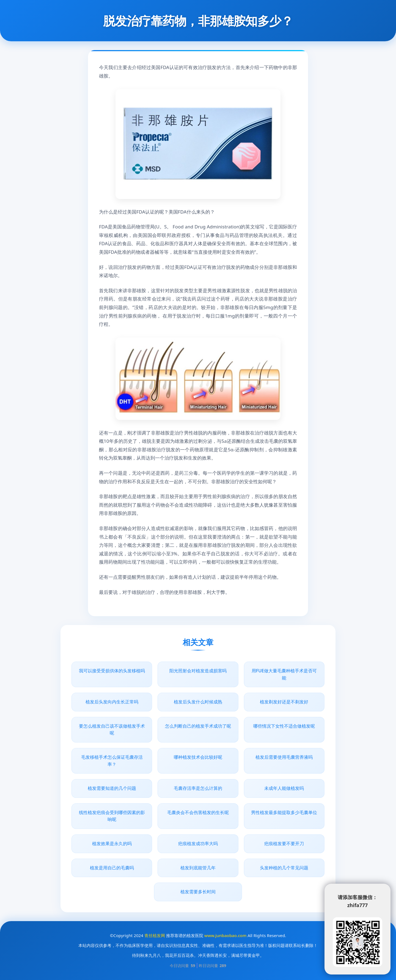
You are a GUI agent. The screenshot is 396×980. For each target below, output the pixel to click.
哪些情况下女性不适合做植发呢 (284, 726)
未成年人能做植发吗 (284, 788)
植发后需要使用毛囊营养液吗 (284, 757)
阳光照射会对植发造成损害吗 (198, 671)
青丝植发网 (155, 935)
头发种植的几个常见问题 (284, 868)
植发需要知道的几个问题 (112, 788)
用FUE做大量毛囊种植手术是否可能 (284, 674)
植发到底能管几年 (198, 868)
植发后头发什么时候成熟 (198, 702)
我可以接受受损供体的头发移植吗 (112, 671)
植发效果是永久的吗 (112, 843)
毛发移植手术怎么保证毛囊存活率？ (112, 761)
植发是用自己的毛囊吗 (112, 868)
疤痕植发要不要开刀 (284, 843)
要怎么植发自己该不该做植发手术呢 (112, 730)
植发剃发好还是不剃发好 (284, 702)
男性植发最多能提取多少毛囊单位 (284, 812)
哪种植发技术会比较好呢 (198, 757)
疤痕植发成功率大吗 (198, 843)
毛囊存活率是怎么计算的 (198, 788)
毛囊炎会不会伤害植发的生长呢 (198, 812)
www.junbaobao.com (225, 935)
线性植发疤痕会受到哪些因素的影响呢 (112, 816)
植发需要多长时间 (198, 892)
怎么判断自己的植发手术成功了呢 (198, 726)
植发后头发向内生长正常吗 (112, 702)
